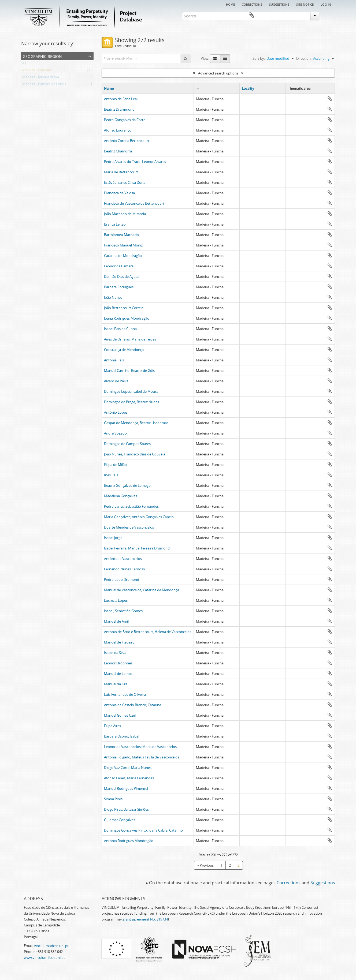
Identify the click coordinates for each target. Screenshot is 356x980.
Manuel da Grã (116, 684)
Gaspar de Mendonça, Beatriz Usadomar (136, 423)
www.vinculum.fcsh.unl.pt (44, 957)
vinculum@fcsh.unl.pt (51, 946)
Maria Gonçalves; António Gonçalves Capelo (139, 517)
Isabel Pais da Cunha (120, 329)
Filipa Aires (112, 726)
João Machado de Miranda (125, 214)
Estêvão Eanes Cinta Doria (125, 182)
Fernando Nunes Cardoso (125, 569)
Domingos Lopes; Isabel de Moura (131, 391)
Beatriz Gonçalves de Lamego (127, 485)
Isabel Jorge (113, 538)
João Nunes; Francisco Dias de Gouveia (135, 454)
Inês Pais (111, 475)
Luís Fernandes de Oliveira (125, 694)
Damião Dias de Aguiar (122, 276)
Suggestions (279, 4)
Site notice (305, 4)
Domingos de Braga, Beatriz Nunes (131, 402)
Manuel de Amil (116, 621)
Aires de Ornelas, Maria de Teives (130, 339)
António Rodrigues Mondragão (129, 841)
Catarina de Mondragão (123, 256)
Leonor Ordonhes (118, 663)
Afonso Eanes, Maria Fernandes (129, 778)
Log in (326, 4)
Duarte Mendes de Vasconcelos (129, 527)
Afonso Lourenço (118, 130)
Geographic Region (42, 56)
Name (109, 88)
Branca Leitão (115, 224)
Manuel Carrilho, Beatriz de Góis (129, 371)
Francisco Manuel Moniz (123, 245)
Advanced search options (218, 73)
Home (230, 4)
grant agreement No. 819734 (145, 919)
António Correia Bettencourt (127, 141)
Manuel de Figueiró (119, 642)
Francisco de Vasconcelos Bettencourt (134, 203)
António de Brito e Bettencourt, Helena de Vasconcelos (148, 632)
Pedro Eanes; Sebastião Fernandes (131, 506)
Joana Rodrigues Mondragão (127, 318)
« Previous (205, 865)
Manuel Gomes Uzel (120, 715)
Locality (248, 88)
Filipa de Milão (115, 465)
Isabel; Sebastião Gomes (123, 611)
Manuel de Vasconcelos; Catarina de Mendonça (142, 590)
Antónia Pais (114, 360)
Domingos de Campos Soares (127, 444)
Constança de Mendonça (124, 350)
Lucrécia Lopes (116, 600)
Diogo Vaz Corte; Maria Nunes (128, 768)
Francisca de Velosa (119, 193)
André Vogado (115, 433)
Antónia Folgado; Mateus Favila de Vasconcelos (142, 757)
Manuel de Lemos (118, 674)
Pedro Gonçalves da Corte (125, 120)
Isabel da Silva (115, 653)
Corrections (252, 4)
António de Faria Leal (121, 99)
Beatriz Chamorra (118, 151)
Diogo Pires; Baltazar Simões (126, 809)
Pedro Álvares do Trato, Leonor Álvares (135, 162)
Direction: (304, 58)
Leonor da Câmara (119, 266)
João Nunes (113, 297)
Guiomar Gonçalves (120, 820)
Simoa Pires (113, 799)
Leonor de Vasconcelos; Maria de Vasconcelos (140, 747)
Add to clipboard (330, 99)
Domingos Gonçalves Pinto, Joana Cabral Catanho (143, 830)
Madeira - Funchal (36, 71)
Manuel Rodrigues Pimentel (126, 788)
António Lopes (116, 412)
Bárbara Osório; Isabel (122, 736)
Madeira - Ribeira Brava (41, 78)
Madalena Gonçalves (120, 496)
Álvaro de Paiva (116, 381)
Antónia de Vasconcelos (123, 559)
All (24, 64)
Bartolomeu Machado (121, 235)
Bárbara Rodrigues (119, 287)
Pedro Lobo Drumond (122, 579)
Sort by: (259, 58)
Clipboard (327, 16)
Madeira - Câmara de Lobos (44, 85)
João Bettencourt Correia (124, 308)
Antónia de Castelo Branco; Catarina (133, 705)
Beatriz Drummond (119, 109)
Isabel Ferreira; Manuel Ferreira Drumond (137, 548)
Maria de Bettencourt (121, 172)
